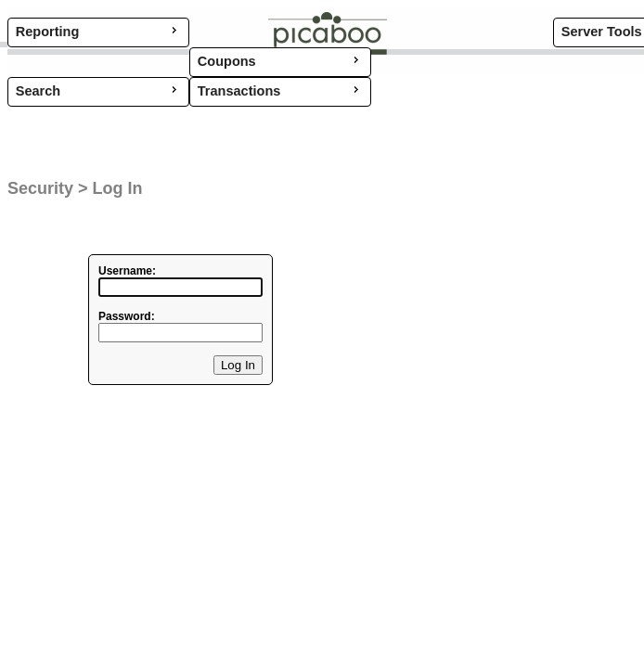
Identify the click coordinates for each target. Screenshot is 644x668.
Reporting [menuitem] (98, 31)
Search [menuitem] (98, 90)
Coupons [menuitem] (280, 60)
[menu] (98, 92)
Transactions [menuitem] (280, 90)
